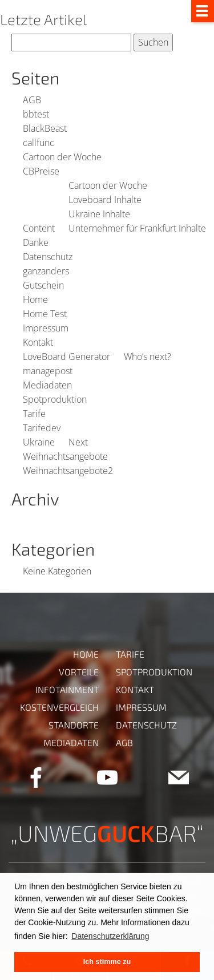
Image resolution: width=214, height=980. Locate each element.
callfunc (39, 143)
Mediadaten (47, 385)
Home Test (45, 314)
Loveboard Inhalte (105, 200)
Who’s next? (148, 357)
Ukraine (39, 442)
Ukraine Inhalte (99, 214)
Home (35, 299)
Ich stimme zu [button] (107, 962)
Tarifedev (42, 428)
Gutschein (43, 285)
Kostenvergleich (59, 707)
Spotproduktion (55, 399)
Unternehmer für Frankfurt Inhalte (137, 228)
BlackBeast (45, 128)
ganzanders (46, 271)
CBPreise (41, 171)
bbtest (36, 114)
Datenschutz (48, 257)
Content (39, 228)
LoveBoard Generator (66, 357)
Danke (36, 242)
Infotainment (67, 689)
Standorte (74, 725)
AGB (32, 100)
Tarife (34, 414)
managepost (48, 371)
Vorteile (79, 672)
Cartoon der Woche (62, 157)
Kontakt (38, 342)
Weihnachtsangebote (65, 456)
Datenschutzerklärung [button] (110, 936)
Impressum (46, 328)
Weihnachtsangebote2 (68, 471)
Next (78, 442)
